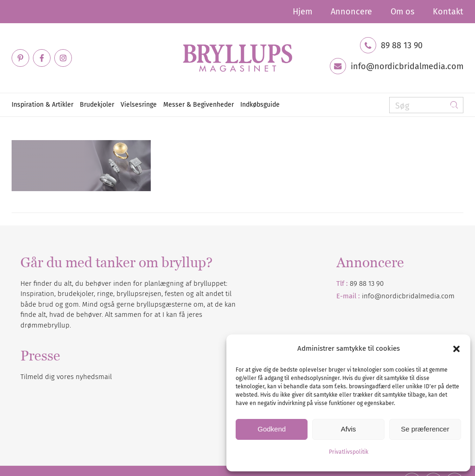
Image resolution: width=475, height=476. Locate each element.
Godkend (272, 429)
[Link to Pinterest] (20, 58)
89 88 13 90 (402, 45)
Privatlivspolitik (349, 452)
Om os (402, 12)
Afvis (349, 429)
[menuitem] (302, 12)
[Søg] (426, 105)
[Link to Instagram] (63, 58)
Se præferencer (425, 429)
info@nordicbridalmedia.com (407, 66)
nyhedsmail (94, 377)
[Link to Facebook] (42, 58)
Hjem (302, 12)
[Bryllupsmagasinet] (237, 58)
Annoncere (351, 12)
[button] (456, 349)
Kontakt (448, 12)
